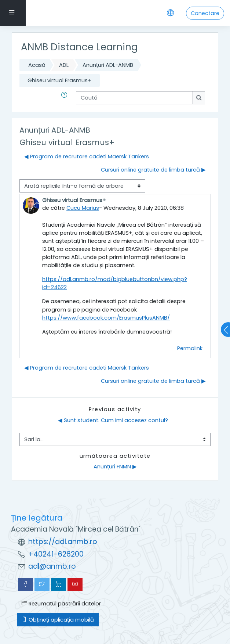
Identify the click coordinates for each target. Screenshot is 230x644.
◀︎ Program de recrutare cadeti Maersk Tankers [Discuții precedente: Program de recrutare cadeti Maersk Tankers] (87, 156)
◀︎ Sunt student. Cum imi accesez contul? (113, 420)
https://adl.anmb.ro (63, 542)
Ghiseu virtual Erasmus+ (59, 80)
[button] (66, 98)
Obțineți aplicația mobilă (58, 620)
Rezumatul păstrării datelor (61, 604)
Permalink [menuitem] (190, 348)
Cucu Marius (83, 208)
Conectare (205, 13)
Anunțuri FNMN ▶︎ (115, 467)
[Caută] (134, 98)
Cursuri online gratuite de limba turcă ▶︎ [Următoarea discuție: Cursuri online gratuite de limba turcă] (153, 170)
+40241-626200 (56, 554)
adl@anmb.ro (52, 566)
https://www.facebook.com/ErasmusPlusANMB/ (106, 318)
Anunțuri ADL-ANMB (108, 65)
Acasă (37, 65)
